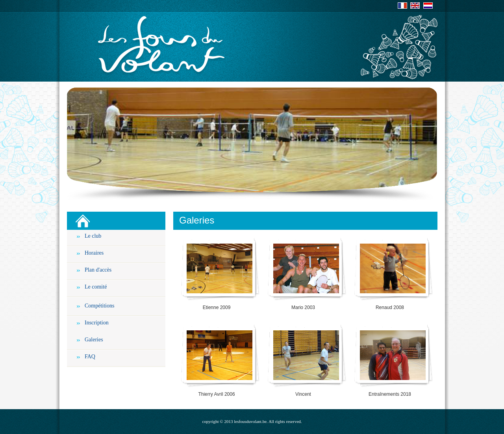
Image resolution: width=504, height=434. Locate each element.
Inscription (97, 323)
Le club (93, 236)
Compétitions (99, 306)
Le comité (96, 287)
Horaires (94, 253)
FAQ (90, 357)
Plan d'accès (98, 270)
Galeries (94, 340)
